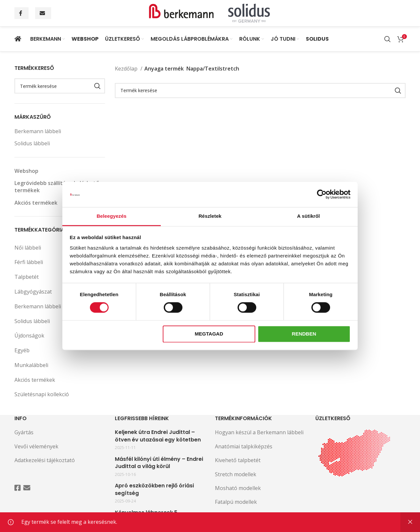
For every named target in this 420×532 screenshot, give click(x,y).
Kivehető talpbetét (238, 460)
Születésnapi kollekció (42, 394)
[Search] (388, 39)
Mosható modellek (238, 488)
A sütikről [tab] (308, 216)
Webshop (26, 171)
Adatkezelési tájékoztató (45, 460)
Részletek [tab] (210, 216)
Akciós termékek (36, 203)
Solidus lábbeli (32, 143)
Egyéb (22, 350)
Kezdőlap (127, 69)
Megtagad (209, 334)
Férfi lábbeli (60, 262)
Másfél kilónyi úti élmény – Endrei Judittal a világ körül (159, 463)
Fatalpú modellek (236, 502)
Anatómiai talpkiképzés (244, 446)
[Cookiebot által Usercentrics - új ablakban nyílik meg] (322, 194)
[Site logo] (210, 12)
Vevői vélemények (36, 446)
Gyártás (24, 432)
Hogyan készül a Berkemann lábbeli (259, 432)
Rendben (304, 334)
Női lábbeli (60, 248)
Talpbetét (27, 277)
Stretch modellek (236, 474)
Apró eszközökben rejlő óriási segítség (154, 489)
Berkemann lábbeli (38, 131)
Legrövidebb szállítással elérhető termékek (57, 187)
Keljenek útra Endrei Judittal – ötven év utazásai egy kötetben (158, 436)
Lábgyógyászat (60, 292)
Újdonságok (29, 336)
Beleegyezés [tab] (111, 216)
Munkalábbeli (31, 365)
